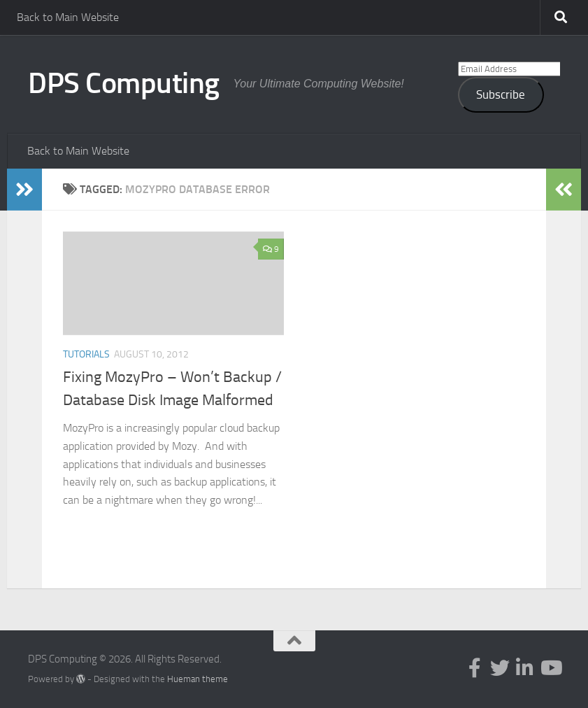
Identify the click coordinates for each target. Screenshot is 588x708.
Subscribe (501, 94)
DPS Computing (124, 83)
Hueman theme (198, 679)
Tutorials (86, 354)
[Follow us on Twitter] (500, 668)
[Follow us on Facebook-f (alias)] (475, 668)
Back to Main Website (68, 17)
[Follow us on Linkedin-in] (525, 668)
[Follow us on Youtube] (550, 668)
